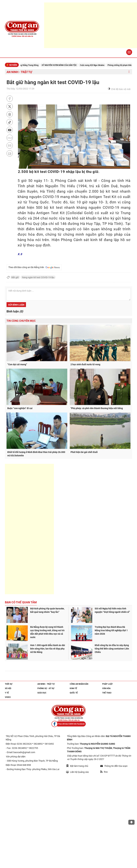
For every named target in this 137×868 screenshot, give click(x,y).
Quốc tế (74, 693)
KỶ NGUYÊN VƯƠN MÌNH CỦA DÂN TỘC (64, 65)
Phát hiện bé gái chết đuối (84, 452)
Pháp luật (107, 684)
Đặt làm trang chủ (77, 766)
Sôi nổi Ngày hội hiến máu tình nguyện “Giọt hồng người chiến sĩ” (112, 610)
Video (8, 697)
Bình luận (15, 311)
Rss (104, 772)
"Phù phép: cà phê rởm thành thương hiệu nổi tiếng (97, 408)
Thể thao (107, 693)
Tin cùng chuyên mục (21, 321)
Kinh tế (73, 688)
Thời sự (9, 684)
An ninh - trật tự (19, 72)
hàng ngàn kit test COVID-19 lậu (38, 277)
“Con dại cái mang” (17, 364)
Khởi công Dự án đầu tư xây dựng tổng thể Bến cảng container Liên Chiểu (112, 649)
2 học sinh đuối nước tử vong (85, 364)
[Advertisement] (29, 529)
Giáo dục (42, 693)
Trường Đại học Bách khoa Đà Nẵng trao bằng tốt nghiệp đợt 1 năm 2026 (111, 630)
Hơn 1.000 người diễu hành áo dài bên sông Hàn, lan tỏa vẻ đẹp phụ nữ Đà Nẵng (48, 649)
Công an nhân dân (79, 684)
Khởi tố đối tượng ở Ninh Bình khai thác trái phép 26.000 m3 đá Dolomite (36, 454)
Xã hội (8, 688)
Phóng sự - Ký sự (46, 688)
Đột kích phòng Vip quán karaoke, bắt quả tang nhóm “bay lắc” (47, 610)
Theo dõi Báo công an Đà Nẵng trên (34, 267)
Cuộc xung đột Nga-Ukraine (97, 65)
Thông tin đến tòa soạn (114, 766)
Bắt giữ (15, 277)
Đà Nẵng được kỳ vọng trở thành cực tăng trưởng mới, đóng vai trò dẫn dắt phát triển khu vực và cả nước (47, 632)
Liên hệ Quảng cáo (77, 772)
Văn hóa (106, 688)
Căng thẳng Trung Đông (32, 65)
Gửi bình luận (16, 305)
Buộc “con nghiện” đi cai (20, 408)
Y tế (7, 693)
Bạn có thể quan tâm (21, 602)
